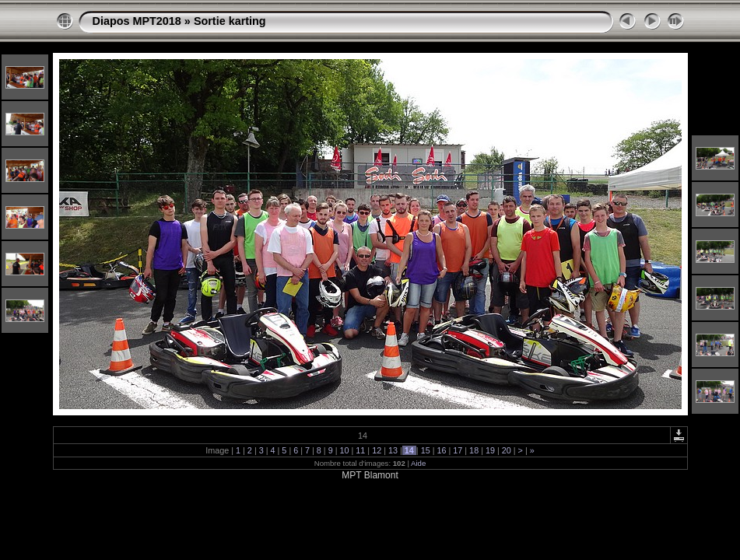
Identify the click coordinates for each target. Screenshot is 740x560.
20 (507, 450)
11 (360, 450)
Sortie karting (230, 21)
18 (474, 450)
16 (441, 450)
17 (458, 450)
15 (426, 450)
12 (377, 450)
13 (393, 450)
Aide (418, 463)
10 (345, 450)
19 (490, 450)
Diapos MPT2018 (137, 21)
